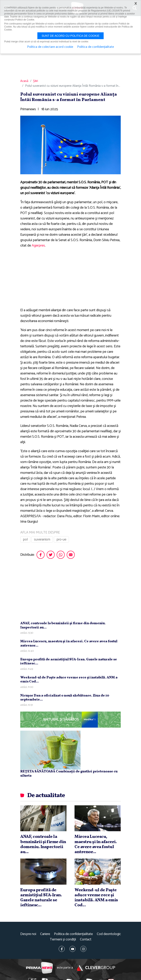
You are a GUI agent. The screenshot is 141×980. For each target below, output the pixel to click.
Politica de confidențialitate (73, 934)
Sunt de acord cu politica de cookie (70, 36)
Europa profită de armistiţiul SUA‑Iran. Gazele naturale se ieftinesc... (69, 661)
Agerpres (38, 246)
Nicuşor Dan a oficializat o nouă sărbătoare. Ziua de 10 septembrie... (65, 698)
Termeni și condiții (63, 940)
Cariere (45, 934)
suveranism (42, 539)
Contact (86, 940)
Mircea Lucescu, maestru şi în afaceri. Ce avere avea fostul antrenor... (69, 643)
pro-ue (61, 539)
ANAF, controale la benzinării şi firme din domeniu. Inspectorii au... (63, 625)
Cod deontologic (109, 934)
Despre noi (28, 934)
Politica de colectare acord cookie (50, 47)
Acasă (24, 81)
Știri (36, 81)
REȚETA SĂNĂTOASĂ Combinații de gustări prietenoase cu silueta (69, 773)
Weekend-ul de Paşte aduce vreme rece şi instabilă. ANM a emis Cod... (69, 680)
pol (25, 539)
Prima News (39, 968)
